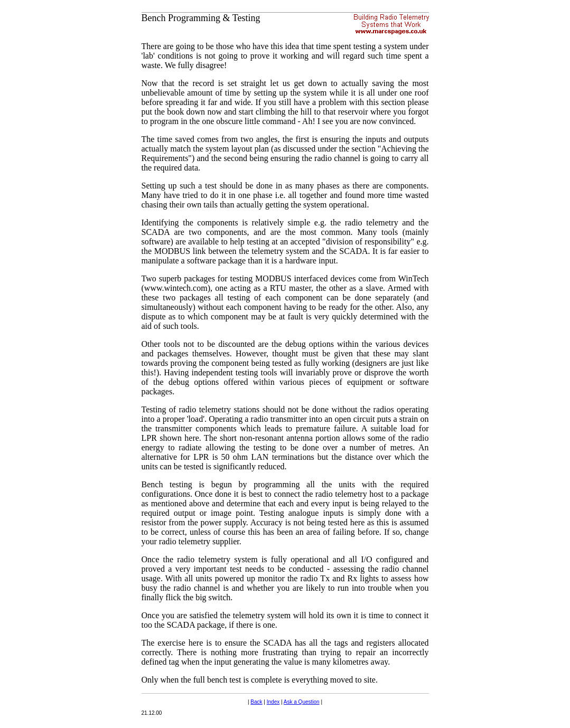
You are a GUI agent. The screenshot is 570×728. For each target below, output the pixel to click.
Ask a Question (302, 702)
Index (273, 702)
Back (256, 702)
